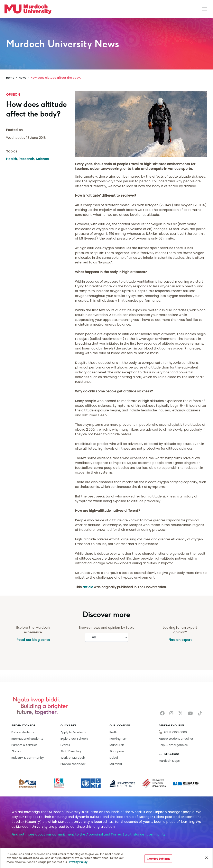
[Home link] (28, 9)
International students (27, 739)
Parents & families (24, 745)
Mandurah (117, 745)
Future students (23, 732)
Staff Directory (71, 751)
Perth (113, 732)
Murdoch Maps (169, 761)
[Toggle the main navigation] (205, 9)
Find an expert (180, 640)
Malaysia (116, 764)
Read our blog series (33, 640)
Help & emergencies (173, 745)
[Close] (206, 860)
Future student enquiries (176, 739)
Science (42, 159)
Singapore (117, 751)
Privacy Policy (78, 865)
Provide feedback (73, 764)
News (22, 78)
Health (12, 159)
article (88, 587)
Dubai (114, 758)
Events (65, 745)
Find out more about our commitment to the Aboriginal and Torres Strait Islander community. (89, 834)
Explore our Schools (74, 739)
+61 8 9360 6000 (175, 732)
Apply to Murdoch (73, 732)
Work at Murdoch (73, 758)
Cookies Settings (158, 861)
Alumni (16, 751)
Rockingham (118, 739)
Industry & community (28, 758)
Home (10, 78)
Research (26, 159)
